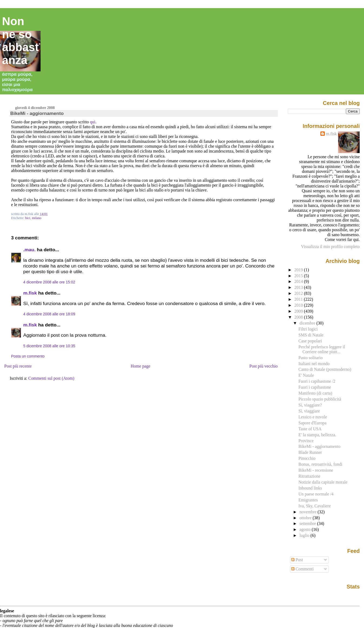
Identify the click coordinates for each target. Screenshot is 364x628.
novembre (308, 512)
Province (306, 441)
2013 (299, 287)
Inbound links (310, 488)
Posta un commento (28, 356)
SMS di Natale (311, 335)
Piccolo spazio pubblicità (320, 399)
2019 (299, 270)
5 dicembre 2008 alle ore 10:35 (49, 346)
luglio (305, 535)
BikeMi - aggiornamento (37, 113)
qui (92, 122)
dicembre (308, 323)
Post (297, 560)
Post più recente (18, 366)
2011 (299, 299)
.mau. (29, 250)
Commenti (302, 569)
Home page (140, 366)
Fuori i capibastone (315, 387)
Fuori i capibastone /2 (317, 381)
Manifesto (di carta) (315, 393)
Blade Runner (310, 452)
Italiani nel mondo (314, 364)
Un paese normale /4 (316, 494)
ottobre (306, 518)
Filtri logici (308, 329)
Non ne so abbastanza (21, 41)
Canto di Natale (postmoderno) (325, 369)
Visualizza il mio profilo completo (330, 247)
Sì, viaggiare (309, 411)
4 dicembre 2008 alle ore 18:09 (49, 314)
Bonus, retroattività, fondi (320, 464)
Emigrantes (308, 500)
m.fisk (30, 293)
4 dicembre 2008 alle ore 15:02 (49, 282)
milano (37, 218)
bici (28, 218)
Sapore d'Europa (312, 423)
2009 (299, 311)
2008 (299, 317)
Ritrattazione (309, 476)
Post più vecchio (264, 366)
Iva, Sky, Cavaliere (314, 506)
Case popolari (310, 341)
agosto (305, 529)
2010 (299, 305)
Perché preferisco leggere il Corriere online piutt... (322, 349)
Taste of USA (310, 429)
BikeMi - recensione (316, 470)
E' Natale (306, 375)
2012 (299, 293)
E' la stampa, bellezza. (317, 435)
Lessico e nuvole (313, 417)
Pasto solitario (310, 358)
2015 (299, 276)
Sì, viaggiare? (310, 405)
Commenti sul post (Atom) (51, 378)
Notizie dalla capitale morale (323, 482)
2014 (299, 281)
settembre (308, 523)
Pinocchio (307, 458)
